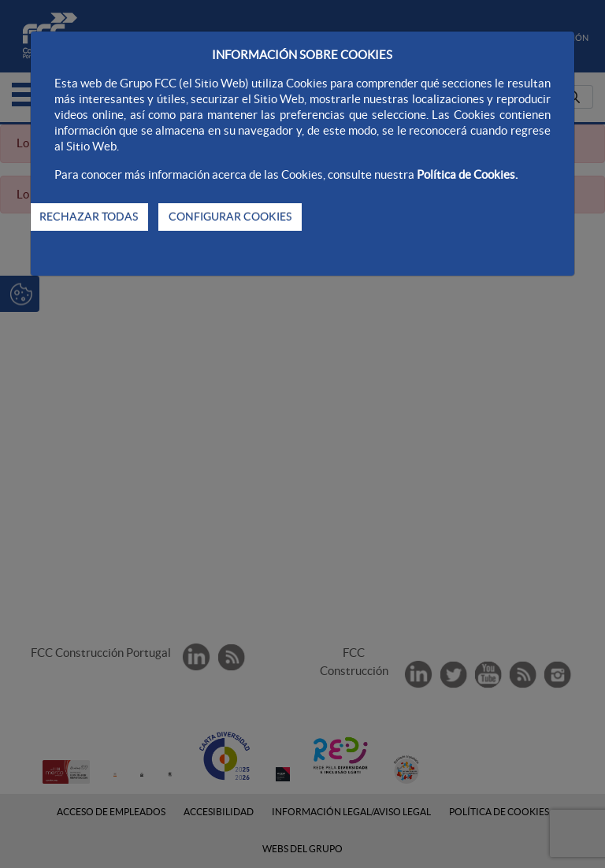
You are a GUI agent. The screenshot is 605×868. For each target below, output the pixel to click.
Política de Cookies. (467, 174)
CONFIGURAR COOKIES (230, 217)
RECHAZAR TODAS (89, 217)
